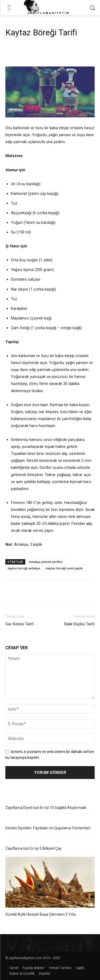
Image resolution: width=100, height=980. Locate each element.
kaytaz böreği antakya (24, 568)
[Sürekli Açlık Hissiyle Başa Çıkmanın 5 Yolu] (50, 883)
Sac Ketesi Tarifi (20, 624)
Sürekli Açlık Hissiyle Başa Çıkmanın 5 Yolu (41, 914)
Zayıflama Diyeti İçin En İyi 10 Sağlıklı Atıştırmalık (46, 808)
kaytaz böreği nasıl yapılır (65, 568)
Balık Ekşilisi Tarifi (79, 624)
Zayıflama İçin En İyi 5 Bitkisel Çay (33, 848)
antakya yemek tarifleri (46, 562)
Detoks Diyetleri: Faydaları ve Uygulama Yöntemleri (48, 828)
